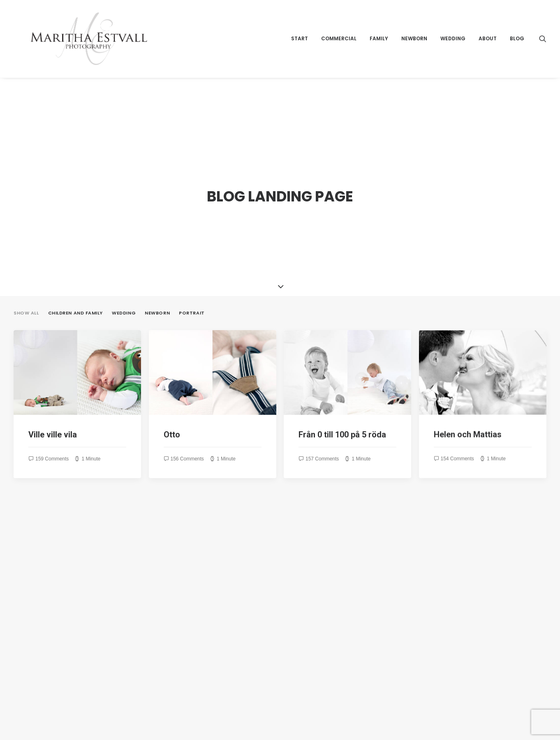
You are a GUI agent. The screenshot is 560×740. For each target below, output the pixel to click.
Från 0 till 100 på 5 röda (342, 405)
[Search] (543, 48)
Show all (26, 284)
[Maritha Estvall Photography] (100, 48)
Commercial (339, 48)
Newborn (414, 48)
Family (379, 48)
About (488, 48)
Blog (517, 48)
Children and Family (75, 284)
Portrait (192, 284)
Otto (172, 405)
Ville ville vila (53, 405)
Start (300, 48)
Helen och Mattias (468, 427)
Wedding (453, 48)
